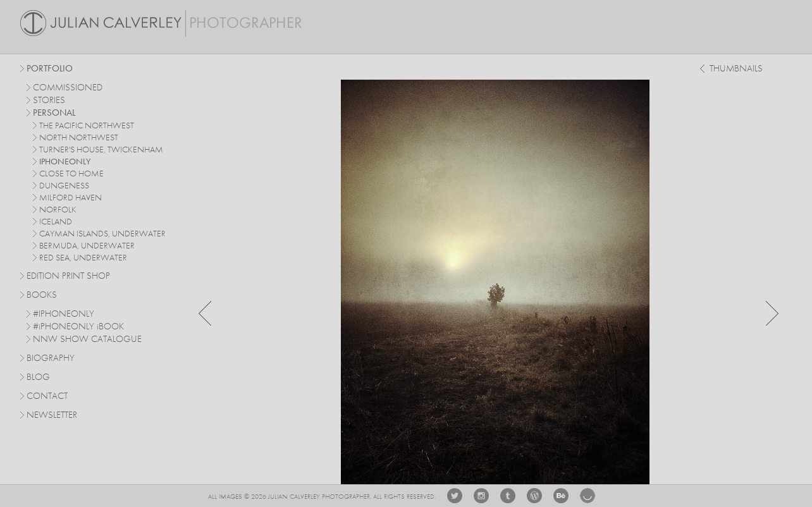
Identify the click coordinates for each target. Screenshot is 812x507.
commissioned (68, 88)
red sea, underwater (83, 258)
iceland (56, 222)
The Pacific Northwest (87, 126)
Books (42, 296)
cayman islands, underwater (102, 234)
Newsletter (52, 416)
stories (49, 101)
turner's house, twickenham (101, 150)
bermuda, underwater (87, 246)
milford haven (71, 198)
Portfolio (50, 69)
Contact (47, 397)
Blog (38, 378)
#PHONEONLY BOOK (78, 327)
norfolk (58, 210)
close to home (71, 174)
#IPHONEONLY (64, 315)
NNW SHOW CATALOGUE (87, 340)
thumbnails (736, 69)
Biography (51, 358)
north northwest (79, 138)
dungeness (64, 186)
